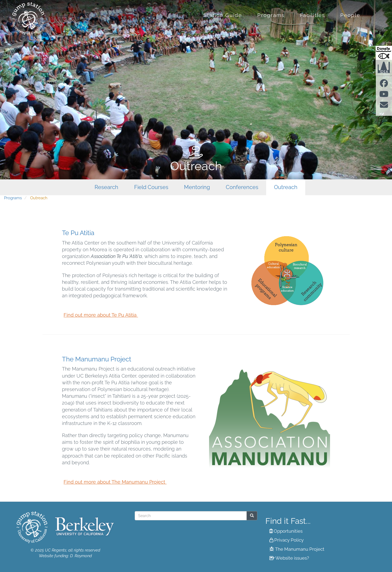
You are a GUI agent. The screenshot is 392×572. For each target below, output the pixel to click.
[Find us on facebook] (384, 85)
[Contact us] (384, 107)
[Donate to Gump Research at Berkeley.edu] (384, 53)
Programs (271, 15)
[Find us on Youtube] (384, 96)
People (350, 15)
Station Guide (223, 15)
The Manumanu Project (97, 359)
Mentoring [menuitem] (197, 187)
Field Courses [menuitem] (151, 187)
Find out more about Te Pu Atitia (101, 315)
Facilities (312, 15)
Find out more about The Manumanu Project (115, 482)
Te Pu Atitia (78, 233)
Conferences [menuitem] (242, 187)
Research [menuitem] (106, 187)
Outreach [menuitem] (286, 187)
